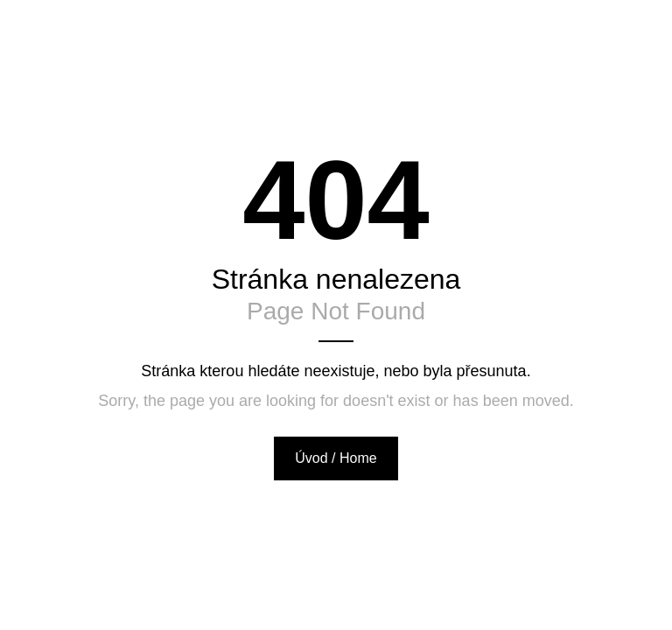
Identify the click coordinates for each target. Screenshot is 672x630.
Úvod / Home (336, 458)
